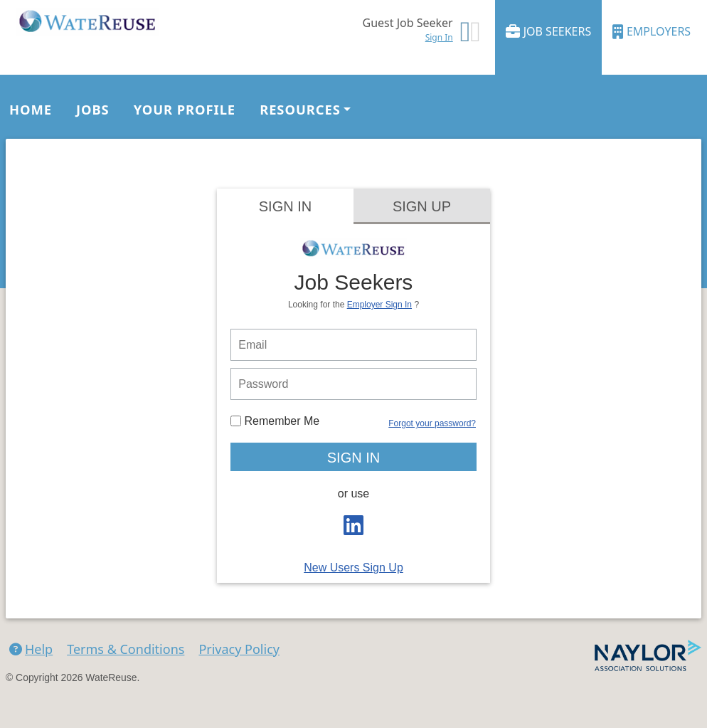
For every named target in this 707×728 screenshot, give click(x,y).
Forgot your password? (432, 423)
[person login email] (353, 345)
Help (31, 649)
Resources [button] (300, 109)
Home (31, 109)
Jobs (93, 109)
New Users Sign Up (353, 568)
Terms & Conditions (126, 649)
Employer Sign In (379, 305)
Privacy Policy (239, 649)
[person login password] (353, 384)
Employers (652, 32)
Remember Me (275, 421)
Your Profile (185, 109)
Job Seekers (549, 32)
